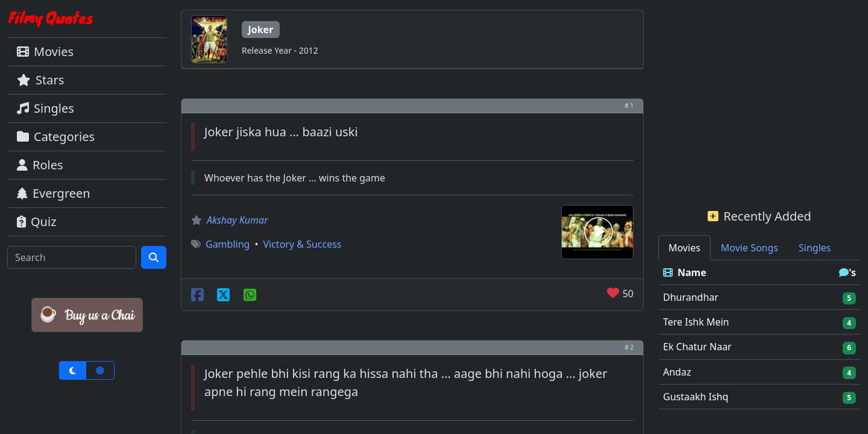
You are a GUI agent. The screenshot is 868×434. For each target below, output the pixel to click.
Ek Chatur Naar (697, 347)
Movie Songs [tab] (750, 248)
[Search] (72, 257)
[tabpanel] (759, 335)
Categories (56, 137)
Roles (40, 165)
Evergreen (54, 193)
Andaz (677, 372)
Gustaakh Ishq (696, 397)
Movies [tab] (684, 248)
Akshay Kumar (237, 220)
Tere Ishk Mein (696, 322)
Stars (40, 80)
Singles (46, 108)
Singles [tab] (815, 248)
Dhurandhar (691, 297)
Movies (45, 52)
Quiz (37, 222)
